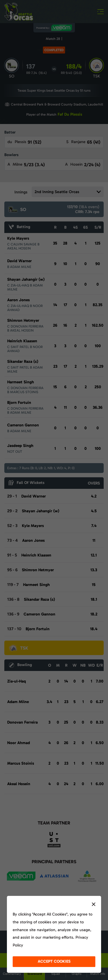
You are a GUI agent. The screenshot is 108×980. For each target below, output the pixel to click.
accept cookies (54, 961)
